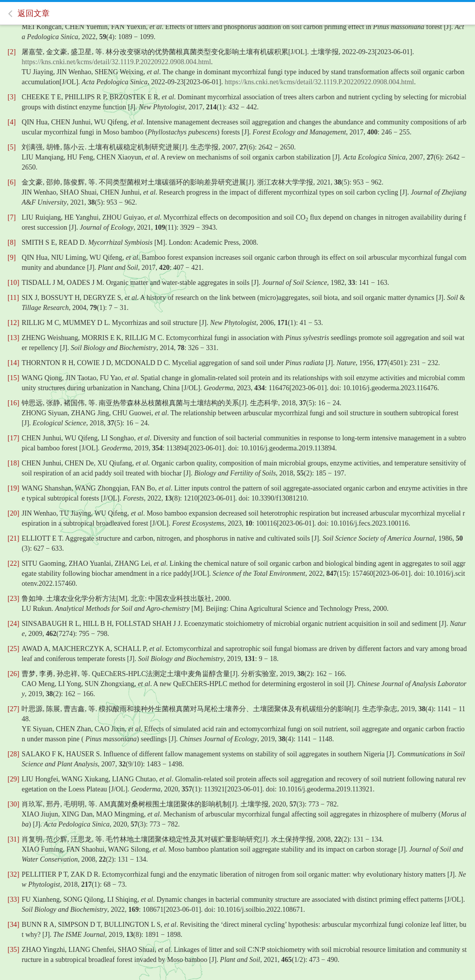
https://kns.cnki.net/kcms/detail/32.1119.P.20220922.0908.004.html (116, 62)
